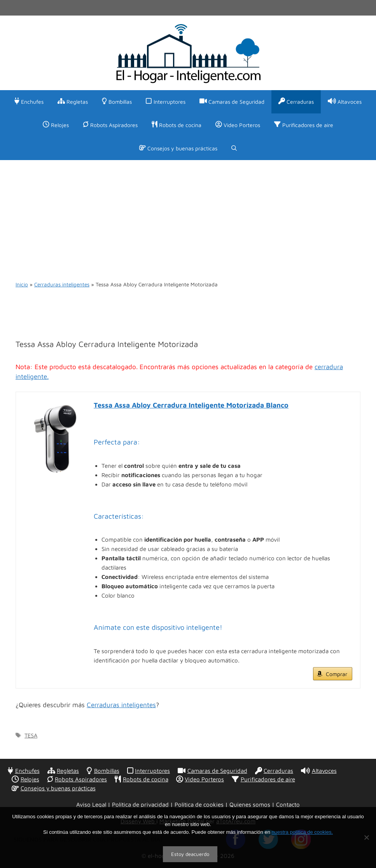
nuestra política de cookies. (302, 832)
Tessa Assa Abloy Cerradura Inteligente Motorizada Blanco (191, 405)
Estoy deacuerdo (190, 854)
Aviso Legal (91, 804)
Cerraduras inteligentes (62, 284)
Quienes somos (250, 804)
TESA (31, 735)
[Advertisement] (188, 218)
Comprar (337, 674)
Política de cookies (199, 804)
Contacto (288, 804)
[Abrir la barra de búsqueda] (234, 148)
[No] (366, 837)
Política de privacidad (140, 804)
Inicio (22, 284)
